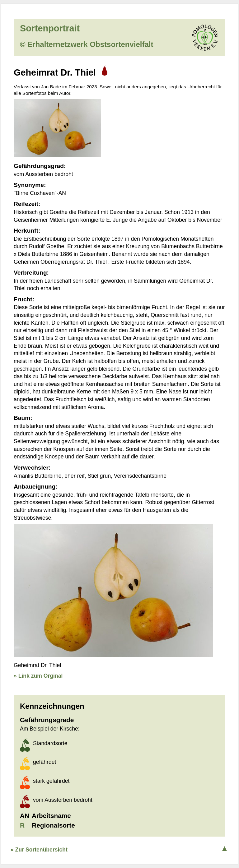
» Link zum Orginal (38, 676)
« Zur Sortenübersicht (39, 850)
